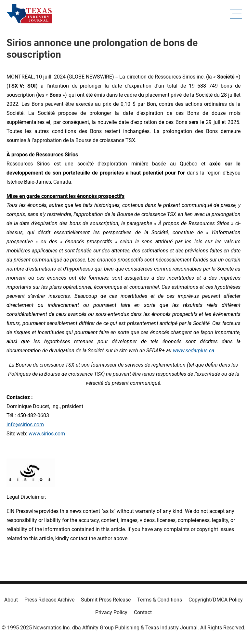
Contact (143, 612)
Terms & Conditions (160, 600)
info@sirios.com (25, 425)
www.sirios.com (47, 434)
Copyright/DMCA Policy (216, 600)
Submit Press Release (106, 600)
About (11, 600)
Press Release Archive (49, 600)
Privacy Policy (111, 612)
